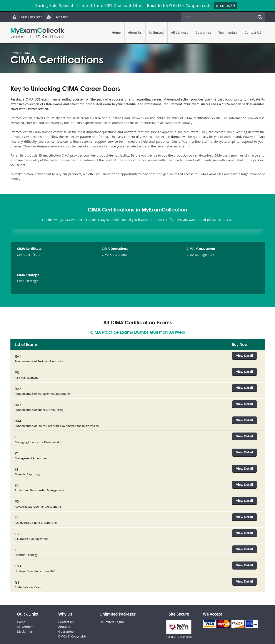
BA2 (18, 387)
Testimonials (228, 32)
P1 (17, 449)
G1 (17, 572)
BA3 (18, 402)
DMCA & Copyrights (72, 626)
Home (116, 32)
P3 (17, 372)
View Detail (247, 356)
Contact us (66, 611)
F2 (17, 510)
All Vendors (180, 32)
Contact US (253, 32)
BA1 (18, 356)
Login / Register (27, 17)
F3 (17, 541)
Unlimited (156, 32)
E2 (17, 479)
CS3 (18, 556)
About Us (135, 32)
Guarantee (203, 32)
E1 (17, 433)
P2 (17, 495)
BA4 (18, 418)
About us (65, 616)
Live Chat (58, 17)
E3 (17, 526)
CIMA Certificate (29, 249)
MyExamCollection (40, 33)
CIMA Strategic (28, 275)
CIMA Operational (115, 249)
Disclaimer (25, 621)
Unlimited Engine (112, 611)
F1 (17, 464)
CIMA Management (201, 249)
